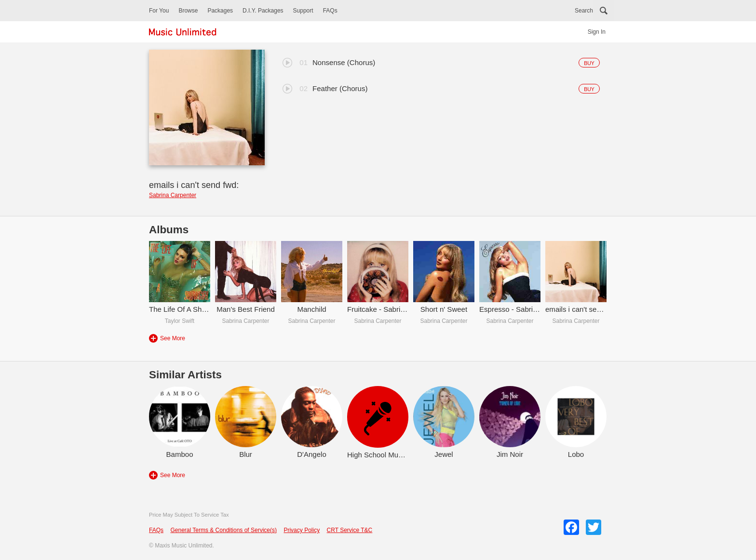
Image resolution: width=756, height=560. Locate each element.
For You (159, 11)
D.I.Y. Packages (263, 11)
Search (584, 11)
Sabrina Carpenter (173, 195)
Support (303, 11)
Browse (188, 11)
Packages (220, 11)
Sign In (597, 32)
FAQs (330, 11)
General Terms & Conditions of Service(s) (223, 530)
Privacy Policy (302, 530)
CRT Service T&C (350, 530)
